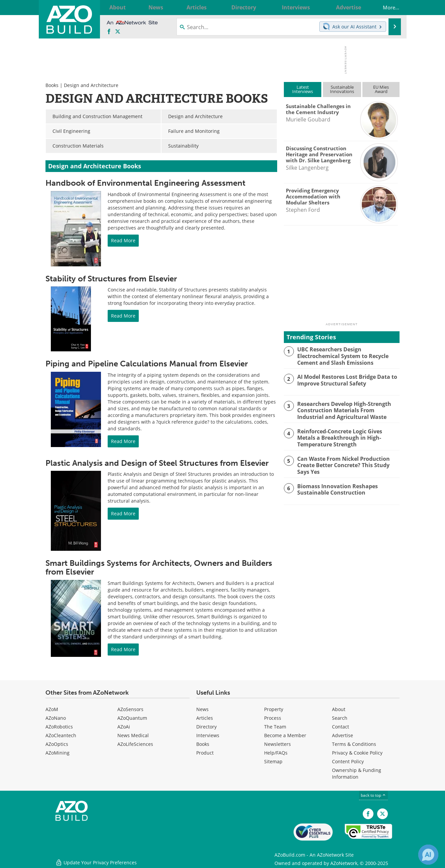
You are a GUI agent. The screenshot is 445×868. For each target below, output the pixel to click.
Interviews (208, 735)
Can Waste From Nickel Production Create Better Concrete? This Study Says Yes (348, 463)
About (339, 709)
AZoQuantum (132, 718)
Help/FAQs (276, 753)
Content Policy (348, 761)
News (202, 709)
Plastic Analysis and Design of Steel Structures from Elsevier (157, 463)
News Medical (133, 735)
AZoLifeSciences (135, 744)
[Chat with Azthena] (428, 855)
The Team (275, 727)
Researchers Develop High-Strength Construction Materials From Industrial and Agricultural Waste (347, 410)
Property (274, 709)
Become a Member (285, 735)
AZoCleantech (61, 735)
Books (52, 85)
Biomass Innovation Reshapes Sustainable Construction (335, 487)
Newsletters (277, 744)
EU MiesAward (381, 89)
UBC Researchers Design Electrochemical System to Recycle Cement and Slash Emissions (341, 355)
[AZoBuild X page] (118, 32)
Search (340, 718)
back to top (373, 795)
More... (386, 7)
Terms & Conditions (354, 744)
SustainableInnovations (342, 89)
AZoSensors (130, 709)
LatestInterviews (303, 89)
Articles (205, 718)
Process (273, 718)
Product (205, 753)
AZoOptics (57, 744)
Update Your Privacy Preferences (96, 859)
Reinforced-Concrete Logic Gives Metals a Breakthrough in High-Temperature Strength (347, 436)
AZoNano (56, 718)
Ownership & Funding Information (357, 773)
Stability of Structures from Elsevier (111, 279)
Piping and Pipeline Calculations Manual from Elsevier (147, 364)
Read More (123, 240)
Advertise (343, 735)
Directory (206, 727)
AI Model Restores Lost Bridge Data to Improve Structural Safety (345, 379)
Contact (341, 727)
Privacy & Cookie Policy (357, 753)
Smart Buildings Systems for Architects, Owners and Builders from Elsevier (159, 567)
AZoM (52, 709)
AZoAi (124, 727)
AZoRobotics (59, 727)
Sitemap (273, 761)
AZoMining (58, 753)
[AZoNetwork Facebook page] (109, 32)
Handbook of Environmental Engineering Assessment (145, 183)
